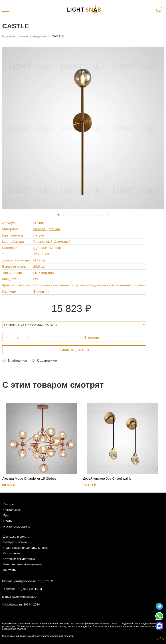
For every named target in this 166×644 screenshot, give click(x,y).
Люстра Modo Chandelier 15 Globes (29, 478)
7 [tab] (85, 215)
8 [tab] (90, 215)
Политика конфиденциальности (25, 548)
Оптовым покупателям (19, 559)
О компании (12, 553)
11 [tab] (103, 215)
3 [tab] (67, 215)
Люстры (9, 504)
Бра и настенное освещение (24, 36)
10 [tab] (99, 215)
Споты (8, 521)
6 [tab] (81, 215)
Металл (39, 229)
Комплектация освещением (22, 564)
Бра (6, 515)
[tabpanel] (83, 128)
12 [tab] (107, 215)
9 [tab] (94, 215)
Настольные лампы (17, 527)
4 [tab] (72, 215)
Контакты (10, 570)
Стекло (54, 229)
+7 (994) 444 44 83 (29, 589)
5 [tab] (76, 215)
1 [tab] (59, 215)
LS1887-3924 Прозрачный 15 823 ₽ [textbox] (31, 325)
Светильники (12, 510)
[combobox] (74, 325)
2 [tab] (63, 215)
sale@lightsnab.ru (24, 597)
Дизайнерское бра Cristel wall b (107, 478)
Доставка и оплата (16, 537)
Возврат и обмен (15, 542)
